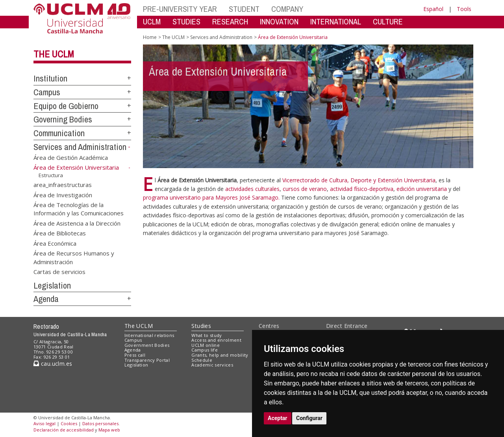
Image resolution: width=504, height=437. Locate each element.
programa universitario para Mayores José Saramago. (212, 197)
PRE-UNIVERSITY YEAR (180, 9)
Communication (59, 133)
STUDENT (244, 9)
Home (150, 37)
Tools (464, 9)
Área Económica (55, 243)
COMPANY (287, 9)
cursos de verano (305, 189)
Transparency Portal (147, 360)
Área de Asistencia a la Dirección (77, 223)
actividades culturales (252, 189)
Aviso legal (44, 423)
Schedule (202, 360)
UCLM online (206, 345)
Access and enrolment (216, 340)
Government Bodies (147, 345)
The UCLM (54, 54)
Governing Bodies (63, 119)
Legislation (52, 285)
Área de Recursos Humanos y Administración (74, 257)
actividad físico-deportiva (362, 189)
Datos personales (100, 423)
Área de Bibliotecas (60, 233)
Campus (47, 92)
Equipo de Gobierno (66, 106)
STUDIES (186, 21)
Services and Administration (80, 147)
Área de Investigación (63, 194)
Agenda (46, 299)
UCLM (152, 21)
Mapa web (109, 430)
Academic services (212, 365)
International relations (149, 335)
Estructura (51, 175)
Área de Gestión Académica (71, 157)
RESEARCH (230, 21)
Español (433, 9)
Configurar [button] (309, 418)
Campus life (205, 350)
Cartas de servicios (59, 271)
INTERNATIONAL (336, 21)
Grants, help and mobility (220, 355)
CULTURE (388, 21)
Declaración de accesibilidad (64, 430)
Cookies (69, 423)
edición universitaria (422, 189)
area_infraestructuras (63, 185)
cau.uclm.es (53, 364)
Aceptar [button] (278, 418)
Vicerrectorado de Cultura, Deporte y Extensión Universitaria (359, 180)
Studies (201, 326)
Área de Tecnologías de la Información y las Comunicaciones (79, 208)
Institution (50, 78)
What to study (207, 335)
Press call (135, 355)
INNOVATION (279, 21)
